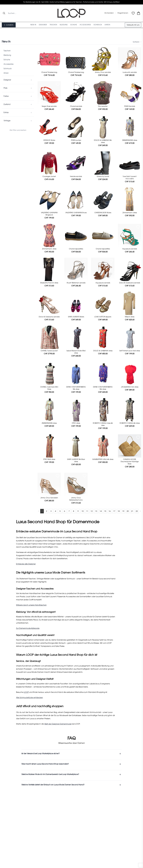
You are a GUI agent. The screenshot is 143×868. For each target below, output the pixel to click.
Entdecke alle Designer (26, 564)
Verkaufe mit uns (133, 25)
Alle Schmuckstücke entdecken (29, 698)
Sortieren (137, 42)
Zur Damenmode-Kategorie (28, 628)
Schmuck (8, 69)
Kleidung (7, 55)
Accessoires (8, 64)
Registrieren (123, 13)
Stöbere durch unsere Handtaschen (31, 605)
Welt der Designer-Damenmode (58, 724)
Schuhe (7, 60)
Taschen (7, 51)
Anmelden (109, 13)
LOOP (26, 692)
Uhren (6, 73)
